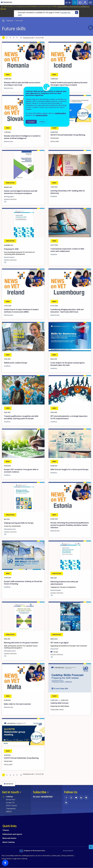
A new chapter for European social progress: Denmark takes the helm (68, 364)
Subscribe (40, 792)
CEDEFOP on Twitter (71, 797)
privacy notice (42, 115)
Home (3, 20)
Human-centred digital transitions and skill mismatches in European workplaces (21, 192)
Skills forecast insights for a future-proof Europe (69, 469)
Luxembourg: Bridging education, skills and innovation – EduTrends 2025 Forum (67, 311)
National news (9, 88)
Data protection (7, 859)
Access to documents (43, 856)
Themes (6, 830)
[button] (5, 863)
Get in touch (10, 792)
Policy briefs (54, 649)
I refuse (42, 122)
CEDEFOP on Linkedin (81, 797)
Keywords (10, 21)
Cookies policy (56, 856)
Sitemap (25, 859)
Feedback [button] (91, 847)
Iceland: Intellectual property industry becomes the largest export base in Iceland (69, 84)
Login (80, 2)
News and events (9, 838)
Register (85, 2)
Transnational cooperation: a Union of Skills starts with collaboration (67, 250)
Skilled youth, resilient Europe (16, 363)
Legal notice (17, 859)
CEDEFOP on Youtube (76, 797)
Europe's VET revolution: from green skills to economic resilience (21, 471)
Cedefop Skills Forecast (59, 703)
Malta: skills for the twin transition (17, 704)
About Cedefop (9, 842)
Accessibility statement (14, 856)
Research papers (9, 257)
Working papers (9, 197)
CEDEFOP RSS (66, 802)
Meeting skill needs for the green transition (21, 643)
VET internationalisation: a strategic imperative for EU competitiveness (69, 417)
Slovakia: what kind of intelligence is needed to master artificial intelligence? (22, 137)
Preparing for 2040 (11, 249)
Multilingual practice (28, 856)
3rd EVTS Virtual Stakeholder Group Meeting (21, 758)
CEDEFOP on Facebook (66, 797)
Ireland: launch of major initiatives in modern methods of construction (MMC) (21, 311)
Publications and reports (12, 834)
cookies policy (60, 113)
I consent (31, 122)
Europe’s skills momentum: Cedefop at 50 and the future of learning (23, 583)
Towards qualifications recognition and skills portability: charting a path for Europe (21, 417)
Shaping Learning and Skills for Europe (19, 523)
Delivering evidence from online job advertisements (64, 583)
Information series (10, 529)
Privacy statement (67, 856)
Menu (90, 2)
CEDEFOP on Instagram (86, 797)
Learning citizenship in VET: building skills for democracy (68, 192)
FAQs (3, 856)
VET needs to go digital (59, 643)
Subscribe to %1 (91, 28)
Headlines (54, 196)
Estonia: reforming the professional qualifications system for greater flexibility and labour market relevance (70, 525)
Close (77, 12)
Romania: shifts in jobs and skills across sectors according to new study (22, 84)
